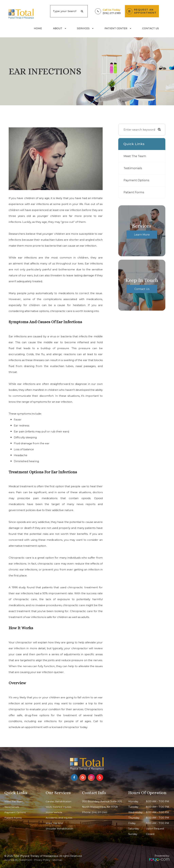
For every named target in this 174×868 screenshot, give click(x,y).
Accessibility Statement (18, 860)
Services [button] (85, 28)
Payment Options (137, 180)
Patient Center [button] (118, 28)
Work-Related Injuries (59, 807)
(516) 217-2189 (112, 13)
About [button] (60, 28)
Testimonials (133, 168)
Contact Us (151, 28)
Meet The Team (135, 156)
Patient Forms (134, 192)
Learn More (142, 235)
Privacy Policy (42, 860)
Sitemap (57, 860)
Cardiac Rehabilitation (59, 801)
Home (38, 28)
